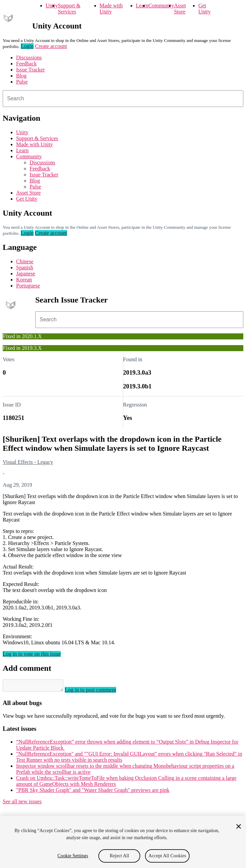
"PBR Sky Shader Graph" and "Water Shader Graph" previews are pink (93, 792)
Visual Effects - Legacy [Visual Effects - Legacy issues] (28, 462)
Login (27, 46)
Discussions (29, 58)
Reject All (119, 856)
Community (161, 6)
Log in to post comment (97, 692)
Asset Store (180, 9)
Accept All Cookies (167, 856)
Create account (51, 46)
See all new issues (22, 803)
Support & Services (69, 9)
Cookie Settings (73, 856)
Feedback (26, 64)
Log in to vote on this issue (32, 654)
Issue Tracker (31, 70)
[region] (123, 842)
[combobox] (123, 99)
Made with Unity (111, 9)
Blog (21, 76)
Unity (52, 6)
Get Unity (204, 9)
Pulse (22, 82)
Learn (142, 6)
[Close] (239, 826)
